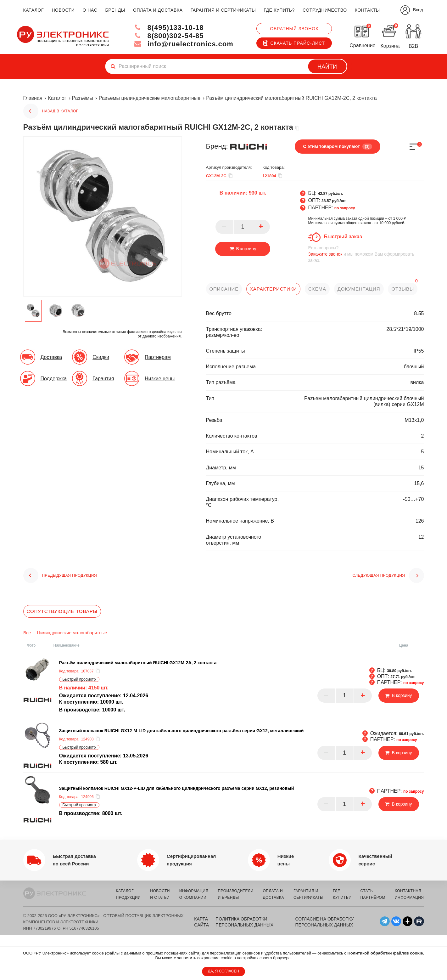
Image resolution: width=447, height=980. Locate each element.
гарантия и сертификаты (223, 10)
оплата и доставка (158, 10)
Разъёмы (83, 98)
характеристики (273, 289)
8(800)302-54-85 (169, 36)
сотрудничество (325, 10)
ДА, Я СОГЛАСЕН (223, 971)
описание (224, 289)
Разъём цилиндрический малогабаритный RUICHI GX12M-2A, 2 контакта (138, 663)
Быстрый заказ (343, 237)
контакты (367, 10)
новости (63, 10)
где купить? (279, 10)
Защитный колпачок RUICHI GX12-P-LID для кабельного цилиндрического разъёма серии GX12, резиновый (177, 788)
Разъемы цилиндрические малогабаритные (150, 98)
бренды (115, 10)
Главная (33, 98)
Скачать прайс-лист (294, 43)
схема (317, 289)
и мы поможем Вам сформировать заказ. (366, 254)
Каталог (57, 98)
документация (359, 289)
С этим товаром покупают (337, 146)
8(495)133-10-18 (169, 28)
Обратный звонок (294, 29)
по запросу (345, 208)
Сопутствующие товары (62, 611)
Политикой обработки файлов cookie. (386, 953)
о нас (90, 10)
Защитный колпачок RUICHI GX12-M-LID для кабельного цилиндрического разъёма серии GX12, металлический (182, 731)
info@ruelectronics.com (184, 44)
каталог (34, 10)
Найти (327, 67)
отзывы (403, 289)
